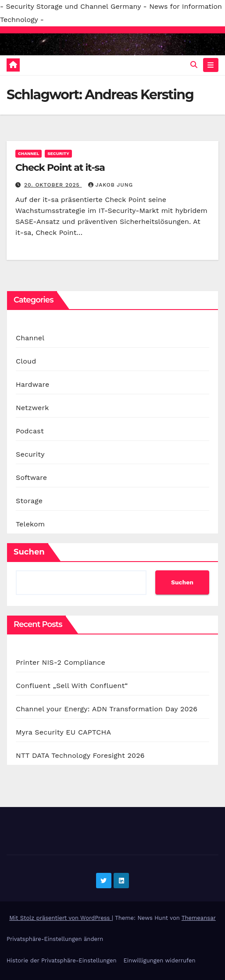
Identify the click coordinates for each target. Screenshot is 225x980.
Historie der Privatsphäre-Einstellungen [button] (61, 960)
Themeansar (199, 918)
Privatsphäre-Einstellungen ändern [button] (55, 939)
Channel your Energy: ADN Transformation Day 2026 (107, 709)
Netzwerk (32, 408)
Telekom (30, 524)
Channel (29, 153)
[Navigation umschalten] (211, 65)
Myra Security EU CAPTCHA (63, 732)
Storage (29, 501)
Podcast (30, 431)
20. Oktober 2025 (53, 185)
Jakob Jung (111, 185)
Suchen (29, 552)
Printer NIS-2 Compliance (61, 662)
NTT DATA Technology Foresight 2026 (80, 755)
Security (58, 153)
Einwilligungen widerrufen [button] (159, 960)
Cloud (26, 361)
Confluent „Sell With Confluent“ (72, 686)
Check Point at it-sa (60, 168)
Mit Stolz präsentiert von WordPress (61, 918)
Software (31, 477)
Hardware (32, 384)
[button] (194, 65)
